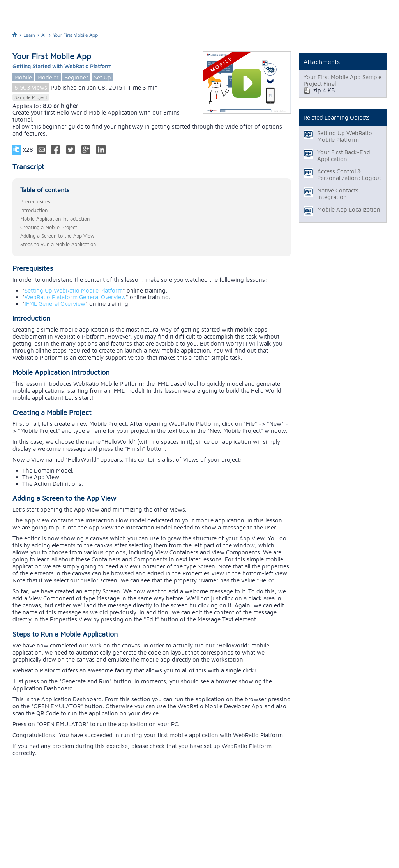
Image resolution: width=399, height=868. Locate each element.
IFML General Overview (55, 304)
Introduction (34, 210)
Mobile (23, 77)
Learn (29, 35)
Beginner (76, 77)
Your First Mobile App (75, 35)
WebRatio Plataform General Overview (75, 297)
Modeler (48, 77)
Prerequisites (35, 201)
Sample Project (31, 97)
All (44, 35)
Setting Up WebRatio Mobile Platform (74, 290)
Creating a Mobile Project (49, 227)
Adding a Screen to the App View (57, 236)
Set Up (102, 77)
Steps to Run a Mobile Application (58, 244)
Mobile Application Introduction (55, 219)
